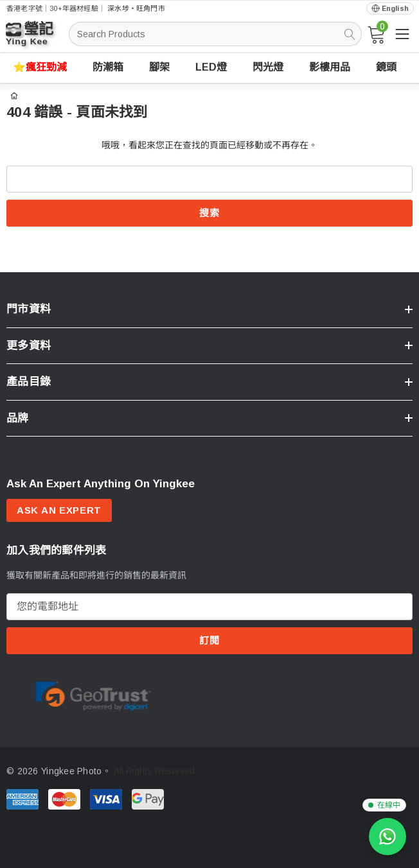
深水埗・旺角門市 (136, 8)
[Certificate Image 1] (93, 695)
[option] (93, 696)
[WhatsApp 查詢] (388, 837)
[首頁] (14, 94)
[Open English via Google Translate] (390, 9)
